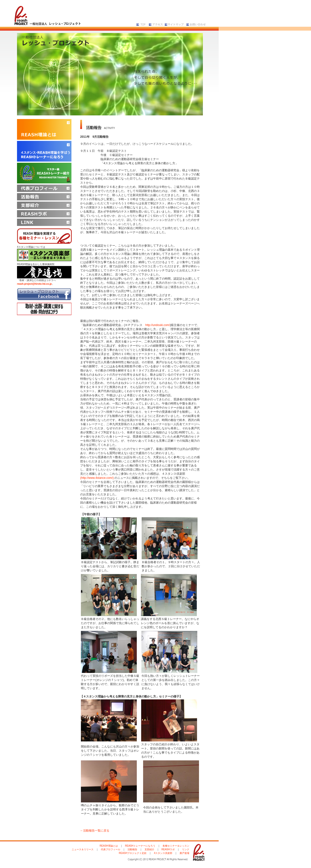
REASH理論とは (109, 846)
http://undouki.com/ (158, 325)
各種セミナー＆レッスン (176, 846)
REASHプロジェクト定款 (133, 853)
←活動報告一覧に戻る (95, 831)
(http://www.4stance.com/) (97, 478)
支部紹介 (149, 849)
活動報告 (132, 849)
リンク (186, 849)
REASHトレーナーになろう (140, 846)
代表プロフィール (111, 849)
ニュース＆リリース (83, 849)
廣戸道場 (184, 853)
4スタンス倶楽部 (163, 853)
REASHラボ (168, 849)
